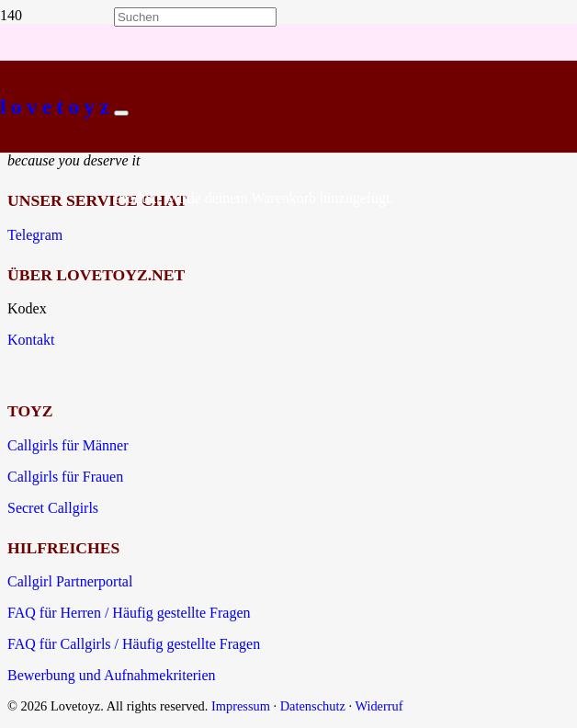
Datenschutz (313, 706)
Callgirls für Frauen (65, 477)
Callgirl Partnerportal (70, 581)
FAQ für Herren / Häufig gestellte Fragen (129, 613)
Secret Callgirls (53, 508)
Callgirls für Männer (68, 445)
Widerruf (379, 706)
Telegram (35, 235)
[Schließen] (121, 113)
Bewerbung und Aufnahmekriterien (112, 675)
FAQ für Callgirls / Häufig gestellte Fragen (134, 644)
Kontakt (31, 340)
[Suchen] (195, 17)
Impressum (241, 706)
